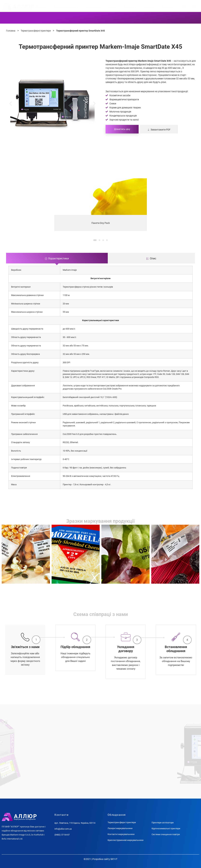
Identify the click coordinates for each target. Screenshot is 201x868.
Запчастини (94, 7)
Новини (149, 7)
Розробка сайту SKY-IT (105, 859)
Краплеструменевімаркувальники (102, 18)
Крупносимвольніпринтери (158, 18)
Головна (41, 7)
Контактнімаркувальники (71, 18)
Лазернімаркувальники (41, 18)
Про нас (130, 7)
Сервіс (112, 7)
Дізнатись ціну (122, 129)
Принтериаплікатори (130, 18)
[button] (11, 104)
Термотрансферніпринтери (10, 18)
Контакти (167, 7)
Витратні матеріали (66, 7)
